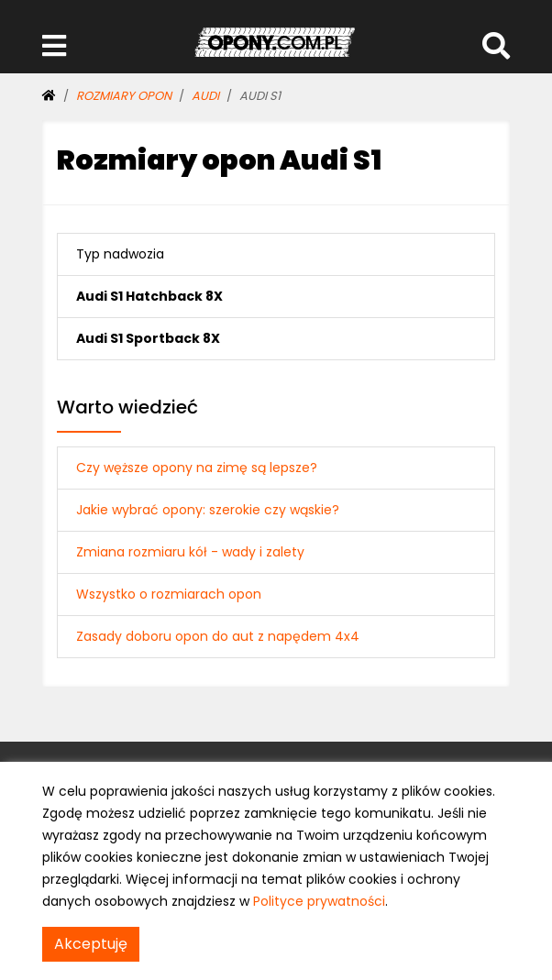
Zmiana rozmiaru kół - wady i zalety (190, 552)
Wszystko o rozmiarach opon (169, 594)
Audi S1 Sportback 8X (148, 338)
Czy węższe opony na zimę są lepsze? (197, 468)
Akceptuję (91, 944)
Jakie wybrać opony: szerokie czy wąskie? (208, 510)
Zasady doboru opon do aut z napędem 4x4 (218, 636)
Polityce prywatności (319, 901)
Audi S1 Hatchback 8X (149, 296)
